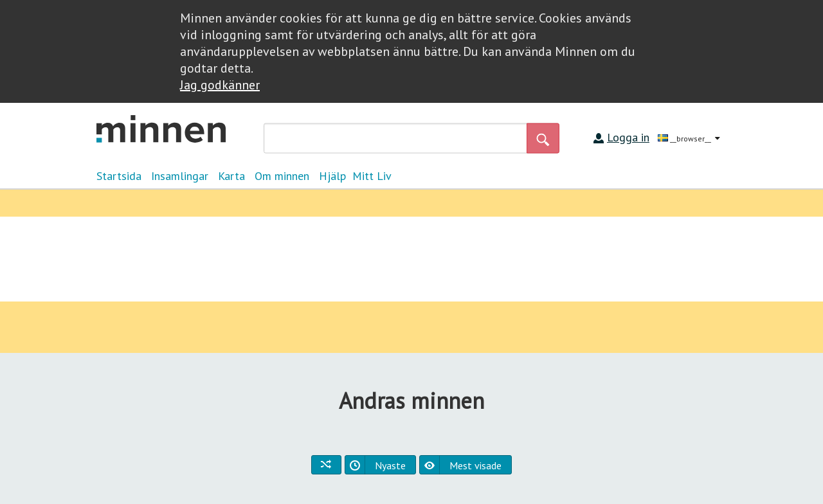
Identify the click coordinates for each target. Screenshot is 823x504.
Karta (231, 176)
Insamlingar (180, 176)
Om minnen (282, 176)
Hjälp (332, 176)
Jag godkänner (220, 85)
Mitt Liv (372, 176)
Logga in (628, 137)
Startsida (119, 176)
